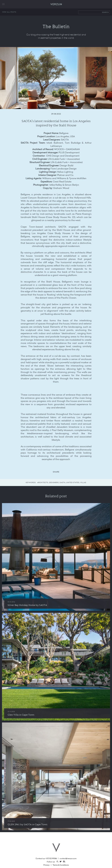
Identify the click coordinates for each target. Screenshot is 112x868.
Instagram (65, 862)
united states (73, 482)
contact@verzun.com (68, 858)
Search (105, 12)
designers (54, 482)
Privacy (46, 865)
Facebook (58, 862)
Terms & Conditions (61, 865)
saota (63, 482)
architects (43, 482)
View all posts (9, 12)
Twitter (62, 862)
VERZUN (56, 4)
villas (83, 482)
